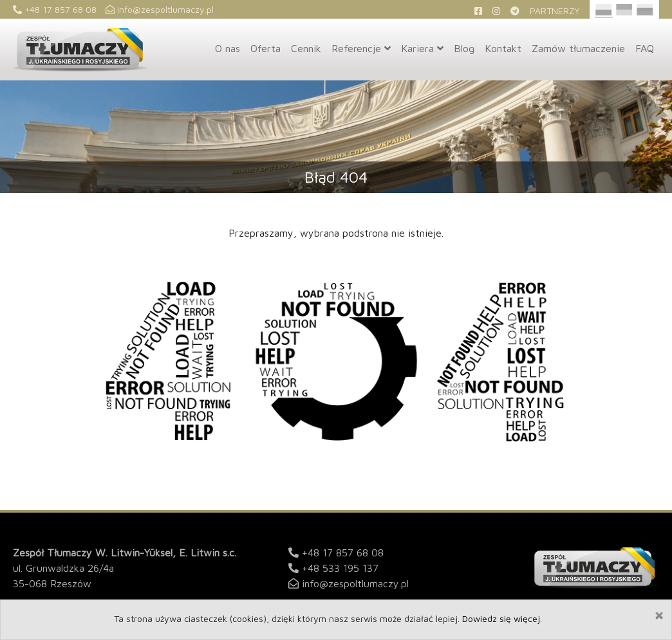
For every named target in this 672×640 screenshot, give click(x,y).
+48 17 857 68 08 (55, 9)
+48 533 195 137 (340, 568)
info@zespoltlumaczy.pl (160, 9)
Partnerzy (555, 11)
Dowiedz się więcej (501, 618)
